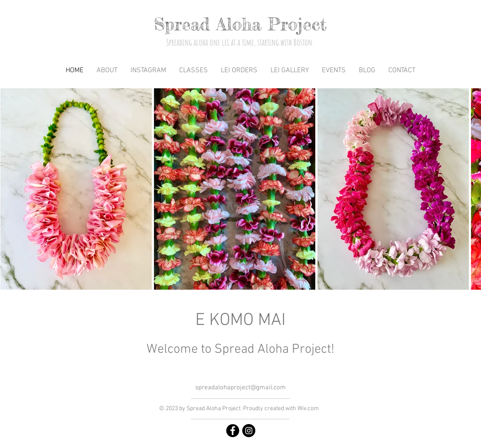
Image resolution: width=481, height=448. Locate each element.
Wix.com (308, 409)
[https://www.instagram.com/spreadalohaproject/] (249, 431)
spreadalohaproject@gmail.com (240, 388)
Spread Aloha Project (240, 24)
